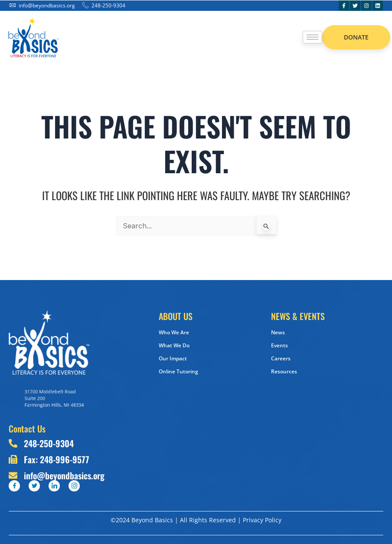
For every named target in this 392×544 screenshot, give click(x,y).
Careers (281, 358)
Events (279, 345)
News (278, 332)
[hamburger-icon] (312, 37)
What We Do (174, 345)
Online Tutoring (178, 371)
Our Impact (173, 358)
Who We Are (174, 332)
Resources (284, 371)
